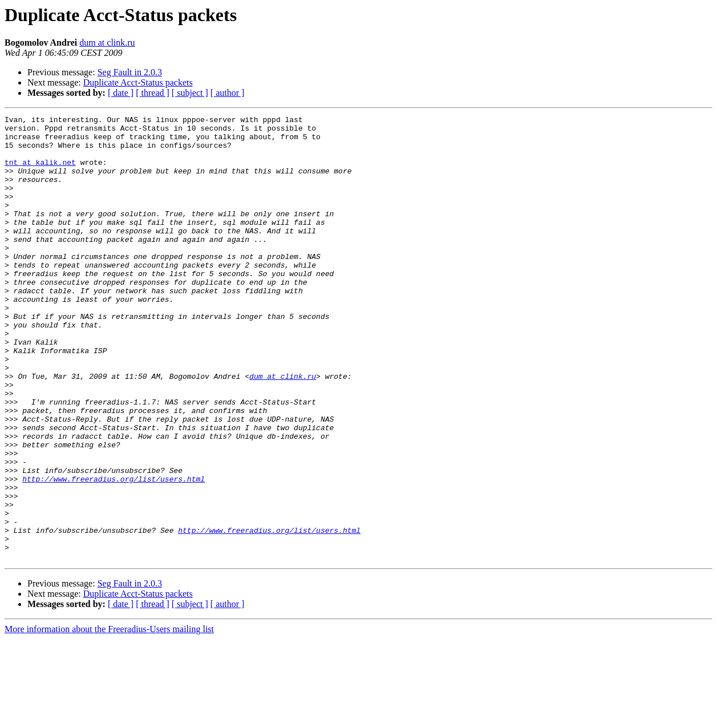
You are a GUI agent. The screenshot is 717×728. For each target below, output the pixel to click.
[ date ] (121, 93)
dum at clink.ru (107, 43)
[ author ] (228, 93)
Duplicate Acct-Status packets (138, 82)
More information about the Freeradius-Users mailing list (109, 718)
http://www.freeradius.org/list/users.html (114, 552)
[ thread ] (153, 93)
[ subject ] (190, 93)
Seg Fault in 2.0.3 (130, 72)
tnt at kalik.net (40, 172)
